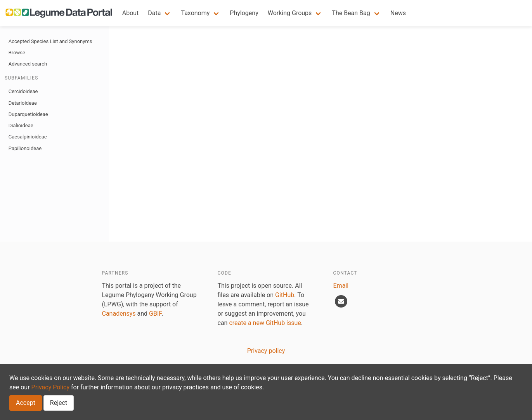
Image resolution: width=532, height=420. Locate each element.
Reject (59, 403)
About (131, 13)
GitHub (285, 295)
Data (154, 13)
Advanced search (28, 64)
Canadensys (119, 314)
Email (341, 286)
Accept (26, 403)
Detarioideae (23, 103)
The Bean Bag (351, 13)
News (398, 13)
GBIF (155, 314)
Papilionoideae (25, 148)
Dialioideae (21, 125)
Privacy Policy (51, 387)
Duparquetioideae (28, 114)
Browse (17, 53)
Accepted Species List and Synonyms (50, 41)
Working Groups (290, 13)
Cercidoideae (23, 91)
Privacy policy (266, 351)
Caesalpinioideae (28, 137)
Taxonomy (195, 13)
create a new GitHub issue (265, 323)
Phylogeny (244, 13)
